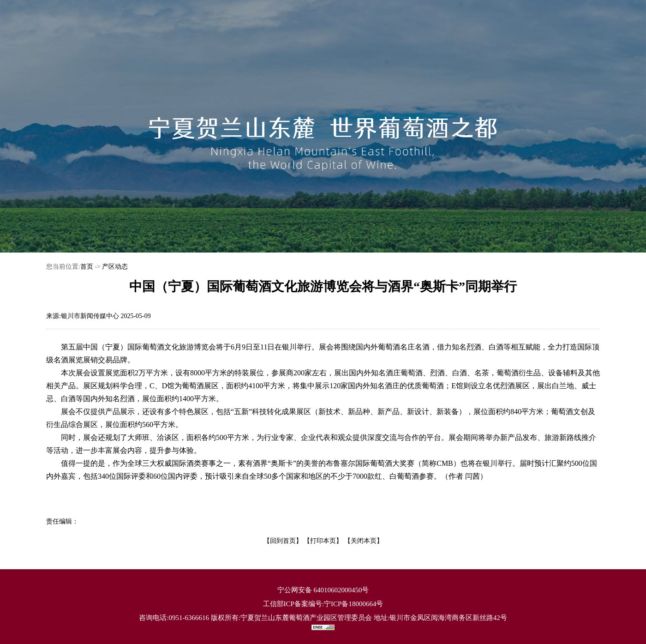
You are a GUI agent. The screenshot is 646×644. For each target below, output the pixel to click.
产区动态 (115, 267)
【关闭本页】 (364, 541)
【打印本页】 (323, 541)
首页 (87, 267)
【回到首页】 (283, 541)
